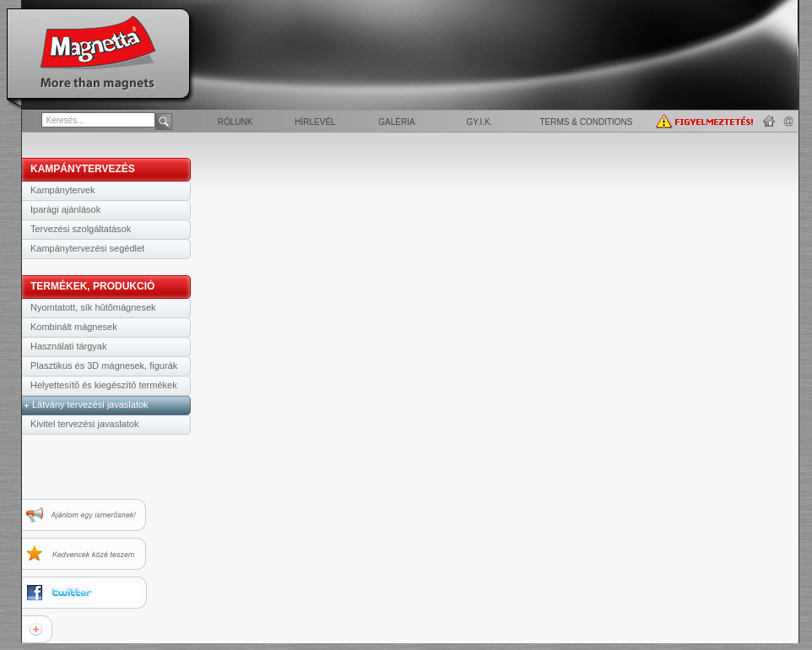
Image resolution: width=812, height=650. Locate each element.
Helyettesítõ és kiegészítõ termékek (104, 385)
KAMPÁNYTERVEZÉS (83, 169)
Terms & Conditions (586, 122)
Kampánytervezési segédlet (87, 248)
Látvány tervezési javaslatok (90, 404)
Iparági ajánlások (65, 209)
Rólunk (235, 122)
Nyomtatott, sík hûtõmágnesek (93, 307)
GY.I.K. (480, 122)
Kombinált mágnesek (74, 327)
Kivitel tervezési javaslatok (84, 424)
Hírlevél (315, 122)
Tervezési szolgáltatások (81, 229)
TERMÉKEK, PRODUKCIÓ (92, 286)
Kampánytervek (62, 190)
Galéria (396, 122)
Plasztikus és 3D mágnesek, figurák (104, 366)
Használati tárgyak (69, 346)
